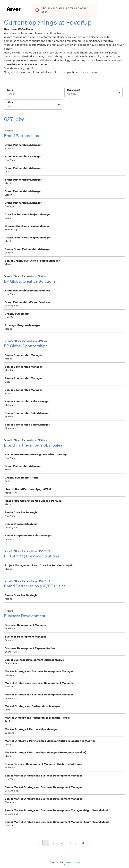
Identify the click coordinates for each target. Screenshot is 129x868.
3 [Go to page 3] (62, 843)
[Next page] (90, 843)
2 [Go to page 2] (54, 843)
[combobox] (67, 94)
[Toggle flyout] (119, 92)
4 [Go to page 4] (70, 843)
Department (74, 90)
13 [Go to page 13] (83, 843)
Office (10, 102)
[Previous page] (39, 843)
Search (10, 90)
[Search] (33, 94)
